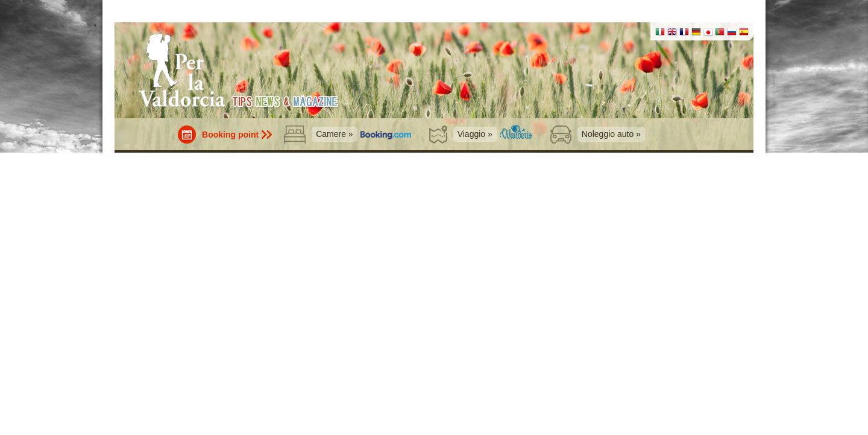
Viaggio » (475, 134)
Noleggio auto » (611, 134)
